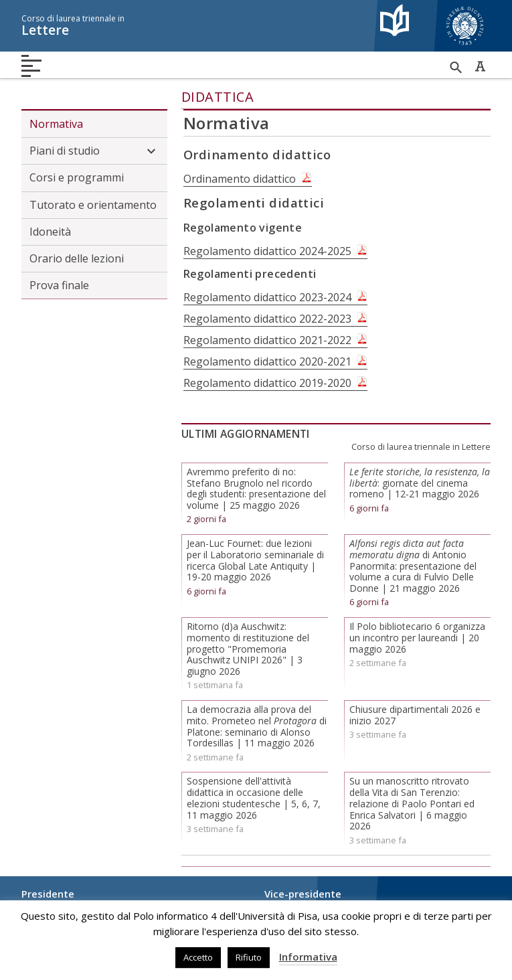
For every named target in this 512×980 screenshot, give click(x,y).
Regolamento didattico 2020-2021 (267, 361)
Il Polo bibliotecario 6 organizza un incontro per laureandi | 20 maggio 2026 (417, 638)
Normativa (56, 124)
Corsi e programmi (77, 177)
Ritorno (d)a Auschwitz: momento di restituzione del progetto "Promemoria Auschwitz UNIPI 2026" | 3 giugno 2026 (248, 649)
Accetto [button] (198, 957)
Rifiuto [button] (249, 957)
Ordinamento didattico (240, 179)
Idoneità (50, 232)
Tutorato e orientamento (93, 205)
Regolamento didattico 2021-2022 (267, 340)
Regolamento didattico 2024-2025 (267, 251)
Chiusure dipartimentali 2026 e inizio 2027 (415, 715)
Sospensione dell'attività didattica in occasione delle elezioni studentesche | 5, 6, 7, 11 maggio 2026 (254, 798)
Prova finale (59, 285)
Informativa (308, 957)
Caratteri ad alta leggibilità (480, 66)
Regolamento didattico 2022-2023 (267, 319)
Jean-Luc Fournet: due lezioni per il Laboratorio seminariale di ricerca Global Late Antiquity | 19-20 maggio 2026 (255, 560)
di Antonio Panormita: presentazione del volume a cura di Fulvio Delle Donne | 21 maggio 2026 (413, 566)
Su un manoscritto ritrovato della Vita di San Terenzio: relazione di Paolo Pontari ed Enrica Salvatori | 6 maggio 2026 (412, 803)
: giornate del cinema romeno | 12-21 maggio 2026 (420, 483)
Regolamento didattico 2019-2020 (267, 383)
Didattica (218, 97)
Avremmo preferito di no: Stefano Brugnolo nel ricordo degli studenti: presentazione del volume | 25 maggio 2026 (256, 488)
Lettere (192, 26)
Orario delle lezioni (77, 258)
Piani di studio (94, 151)
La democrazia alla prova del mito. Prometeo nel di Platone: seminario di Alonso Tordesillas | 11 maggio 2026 (257, 726)
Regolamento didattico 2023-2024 (267, 297)
